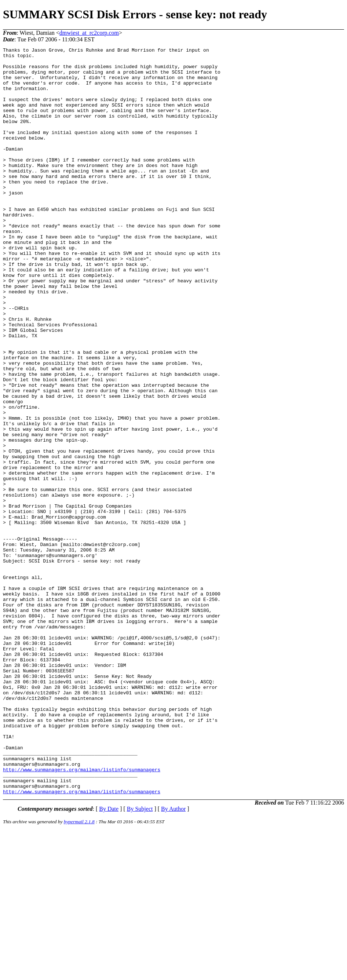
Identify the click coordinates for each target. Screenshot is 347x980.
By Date (109, 958)
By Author (173, 958)
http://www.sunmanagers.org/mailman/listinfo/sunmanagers (82, 914)
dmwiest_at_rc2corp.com (89, 33)
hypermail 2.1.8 (79, 971)
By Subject (140, 958)
